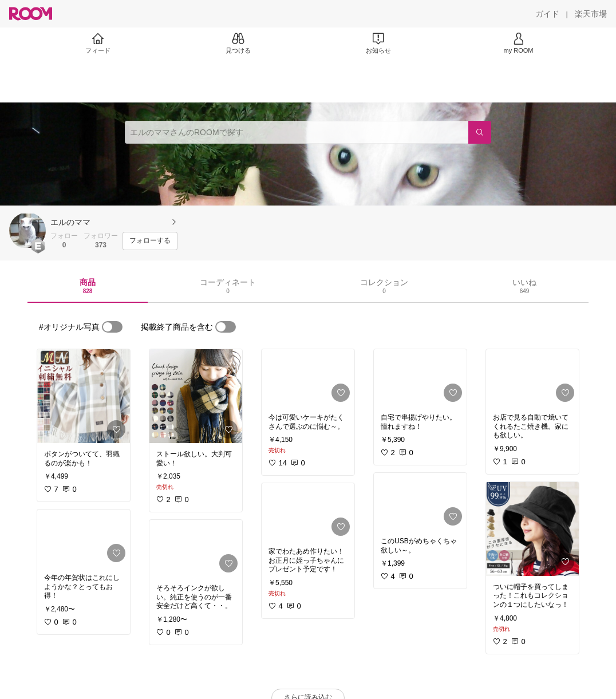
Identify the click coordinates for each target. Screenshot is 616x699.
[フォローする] (150, 241)
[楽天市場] (591, 14)
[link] (84, 396)
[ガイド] (547, 14)
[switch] (112, 327)
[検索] (480, 132)
